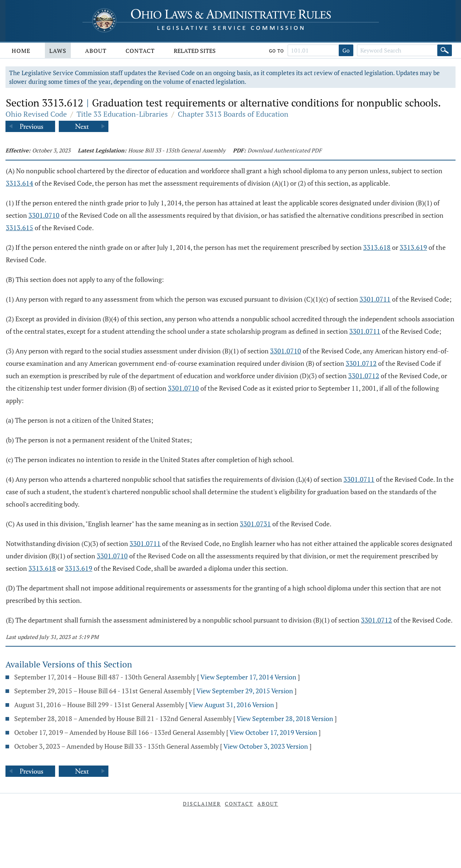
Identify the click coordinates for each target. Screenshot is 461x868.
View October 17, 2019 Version (273, 732)
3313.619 (413, 247)
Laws (58, 51)
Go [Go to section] (346, 50)
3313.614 (20, 183)
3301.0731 (255, 524)
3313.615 (20, 228)
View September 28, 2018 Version (285, 718)
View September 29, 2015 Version (245, 691)
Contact (140, 51)
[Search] (445, 50)
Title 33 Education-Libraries (122, 114)
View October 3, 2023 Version (266, 746)
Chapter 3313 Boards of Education (233, 114)
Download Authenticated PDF (285, 150)
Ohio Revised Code (36, 114)
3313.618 (377, 247)
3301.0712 (361, 363)
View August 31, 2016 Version (231, 705)
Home (21, 51)
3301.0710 (44, 215)
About (96, 51)
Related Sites (195, 51)
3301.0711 (375, 299)
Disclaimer (202, 804)
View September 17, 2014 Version (248, 677)
